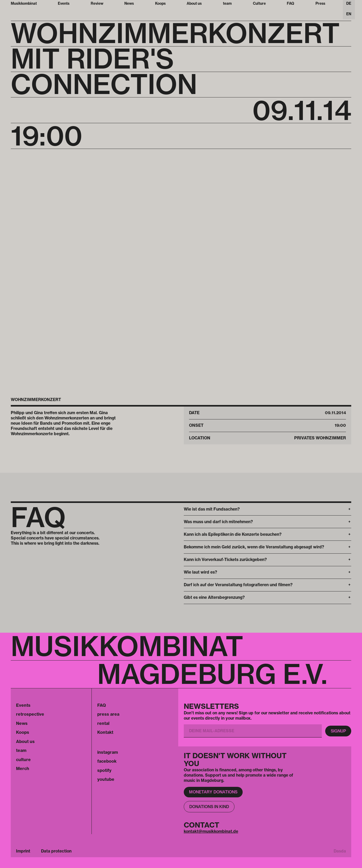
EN (349, 14)
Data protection (56, 851)
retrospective (30, 714)
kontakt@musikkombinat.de (211, 831)
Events (23, 705)
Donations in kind (209, 807)
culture (23, 760)
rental (103, 723)
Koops (23, 732)
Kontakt (105, 732)
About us (25, 741)
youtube (106, 779)
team (21, 750)
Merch (23, 768)
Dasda (340, 851)
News (22, 723)
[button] (268, 509)
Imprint (23, 851)
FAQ (102, 705)
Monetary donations (213, 792)
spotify (104, 770)
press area (108, 714)
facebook (107, 761)
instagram (108, 752)
